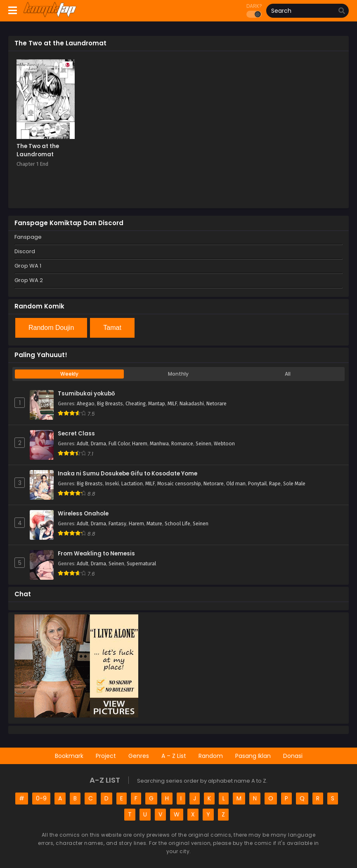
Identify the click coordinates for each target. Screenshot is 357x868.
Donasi (293, 756)
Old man (236, 484)
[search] (342, 11)
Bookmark (69, 756)
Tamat (112, 328)
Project (106, 756)
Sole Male (294, 484)
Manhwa (159, 444)
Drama (98, 444)
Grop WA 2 (29, 280)
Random (211, 756)
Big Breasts (110, 404)
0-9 (41, 798)
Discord (25, 251)
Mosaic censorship (179, 484)
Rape (275, 484)
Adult (83, 444)
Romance (182, 444)
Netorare (216, 404)
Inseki (112, 484)
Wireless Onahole (83, 514)
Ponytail (257, 484)
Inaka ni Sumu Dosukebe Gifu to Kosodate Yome (128, 474)
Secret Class (76, 434)
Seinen (203, 444)
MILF (172, 404)
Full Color (119, 444)
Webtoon (224, 444)
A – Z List (174, 756)
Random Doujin (51, 328)
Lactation (132, 484)
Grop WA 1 (28, 266)
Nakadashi (192, 404)
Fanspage (28, 237)
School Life (177, 524)
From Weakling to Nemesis (96, 554)
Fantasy (117, 524)
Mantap (157, 404)
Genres (139, 756)
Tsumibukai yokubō (86, 394)
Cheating (136, 404)
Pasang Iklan (253, 756)
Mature (154, 524)
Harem (140, 444)
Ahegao (86, 404)
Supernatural (141, 564)
